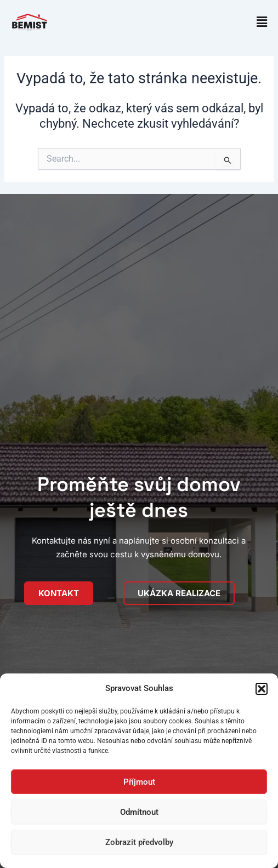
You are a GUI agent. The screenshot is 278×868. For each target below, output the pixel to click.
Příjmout (139, 782)
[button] (262, 689)
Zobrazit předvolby (139, 842)
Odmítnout (139, 812)
